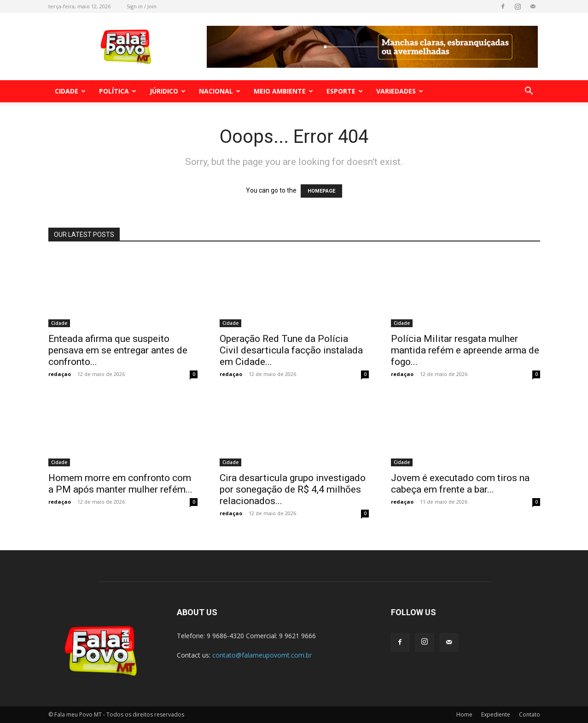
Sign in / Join (142, 6)
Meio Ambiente (283, 91)
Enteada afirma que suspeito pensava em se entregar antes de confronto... (118, 350)
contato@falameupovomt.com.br (262, 655)
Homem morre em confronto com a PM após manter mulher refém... (120, 484)
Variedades (400, 91)
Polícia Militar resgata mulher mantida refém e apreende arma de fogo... (465, 350)
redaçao (60, 374)
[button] (529, 92)
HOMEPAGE (321, 191)
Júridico (168, 91)
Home (464, 714)
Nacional (220, 91)
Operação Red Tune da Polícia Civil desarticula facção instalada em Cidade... (291, 350)
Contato (530, 714)
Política (118, 91)
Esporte (345, 91)
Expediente (496, 714)
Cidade (70, 91)
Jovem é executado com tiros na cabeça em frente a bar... (460, 484)
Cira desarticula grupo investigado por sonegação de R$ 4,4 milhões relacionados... (293, 489)
